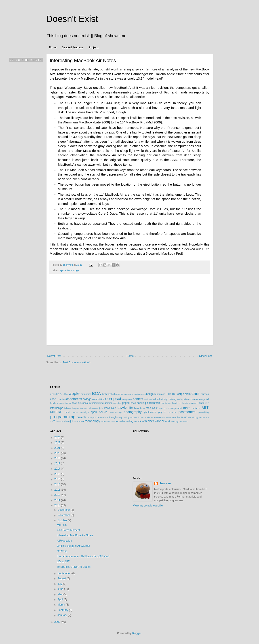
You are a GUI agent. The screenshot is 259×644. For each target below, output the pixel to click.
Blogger (137, 633)
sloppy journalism (201, 417)
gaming (108, 403)
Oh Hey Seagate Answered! (73, 546)
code (53, 399)
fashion (60, 403)
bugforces (160, 394)
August (62, 578)
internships (57, 408)
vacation (139, 421)
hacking (141, 403)
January (63, 615)
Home (53, 47)
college (87, 399)
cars (196, 393)
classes (205, 394)
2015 (58, 479)
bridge (150, 394)
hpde (202, 403)
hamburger (166, 403)
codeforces (74, 399)
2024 (58, 437)
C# (170, 394)
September (64, 573)
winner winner (155, 421)
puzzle (96, 417)
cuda (151, 399)
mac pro (163, 408)
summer (80, 421)
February (63, 610)
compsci (113, 399)
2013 (58, 490)
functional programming (91, 403)
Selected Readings (73, 47)
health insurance (190, 403)
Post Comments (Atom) (77, 362)
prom (89, 417)
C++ (174, 394)
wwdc (185, 421)
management (175, 408)
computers (127, 399)
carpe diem (184, 394)
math (187, 408)
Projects (94, 47)
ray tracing (124, 417)
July (60, 584)
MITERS (56, 412)
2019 (58, 458)
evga (203, 399)
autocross (86, 394)
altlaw (66, 394)
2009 (58, 622)
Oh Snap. (62, 551)
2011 (58, 500)
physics (162, 412)
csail (146, 399)
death (157, 399)
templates (106, 421)
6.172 (59, 394)
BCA (96, 393)
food (75, 403)
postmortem (187, 412)
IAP (207, 403)
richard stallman (145, 417)
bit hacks (116, 394)
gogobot (117, 403)
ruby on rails (159, 417)
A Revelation (64, 541)
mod (67, 412)
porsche (173, 412)
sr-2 (53, 421)
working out (176, 421)
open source (99, 412)
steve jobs (69, 421)
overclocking (116, 412)
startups (59, 421)
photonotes (150, 412)
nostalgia (84, 412)
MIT (205, 408)
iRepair (76, 408)
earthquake (182, 399)
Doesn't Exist (72, 19)
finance (68, 403)
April (60, 600)
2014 (58, 484)
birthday (106, 394)
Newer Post (54, 356)
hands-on (177, 403)
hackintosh (153, 403)
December (64, 510)
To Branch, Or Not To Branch (74, 567)
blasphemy (126, 394)
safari (169, 417)
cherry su (165, 483)
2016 (58, 474)
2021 (58, 448)
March (62, 605)
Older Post (205, 356)
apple (63, 270)
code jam (61, 399)
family (53, 403)
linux (137, 408)
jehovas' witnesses (89, 408)
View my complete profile (148, 506)
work (168, 421)
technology (73, 270)
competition (98, 399)
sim (190, 417)
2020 (58, 453)
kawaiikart (110, 408)
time (113, 421)
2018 (58, 464)
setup (184, 417)
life (131, 408)
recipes (134, 417)
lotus (143, 408)
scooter (176, 417)
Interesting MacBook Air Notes (75, 535)
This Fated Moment (68, 530)
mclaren (196, 408)
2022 (58, 443)
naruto (75, 412)
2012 (58, 495)
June (61, 589)
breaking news (139, 394)
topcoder (120, 421)
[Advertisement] (130, 312)
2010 (58, 505)
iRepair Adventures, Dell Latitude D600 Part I (83, 556)
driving (173, 399)
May (60, 594)
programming (63, 417)
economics (194, 399)
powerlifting (203, 412)
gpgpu (126, 403)
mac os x (152, 408)
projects (81, 417)
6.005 (53, 394)
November (64, 515)
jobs (101, 408)
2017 (58, 469)
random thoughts (109, 417)
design (165, 399)
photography (133, 412)
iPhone (68, 408)
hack (133, 403)
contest (138, 399)
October (63, 520)
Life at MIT (63, 561)
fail (207, 399)
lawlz (122, 408)
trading (129, 421)
